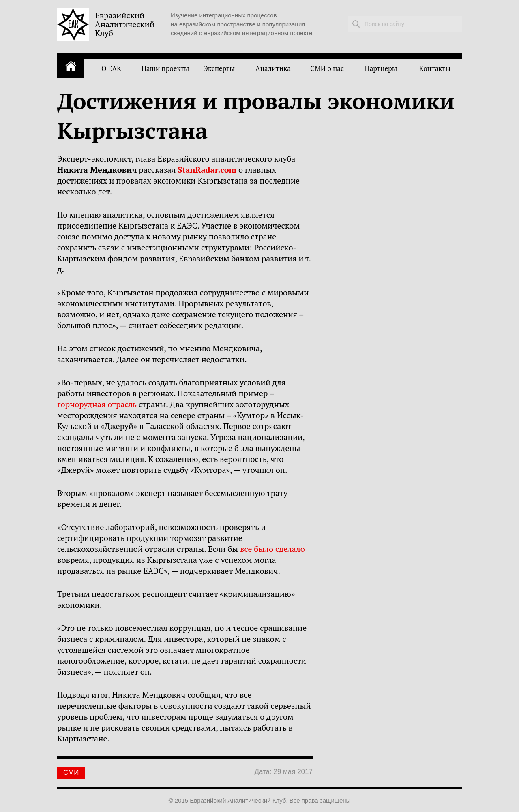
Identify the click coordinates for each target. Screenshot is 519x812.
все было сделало (272, 549)
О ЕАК (111, 68)
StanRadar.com (207, 170)
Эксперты (219, 68)
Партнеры (381, 68)
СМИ (71, 772)
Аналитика (273, 68)
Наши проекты (165, 68)
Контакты (435, 68)
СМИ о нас (327, 68)
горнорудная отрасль (97, 404)
